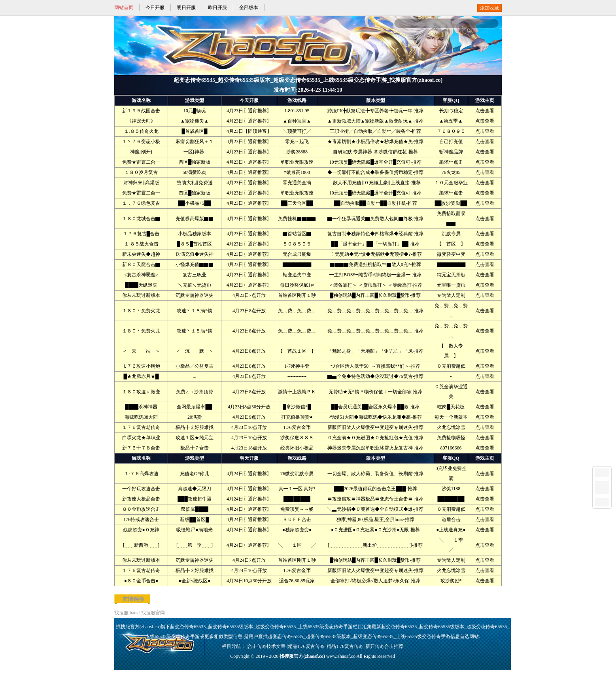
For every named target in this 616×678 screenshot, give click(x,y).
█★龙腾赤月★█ (141, 376)
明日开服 (186, 8)
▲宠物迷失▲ (195, 121)
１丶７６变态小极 (141, 142)
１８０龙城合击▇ (141, 219)
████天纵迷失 (141, 285)
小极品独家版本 (195, 234)
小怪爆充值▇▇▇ (195, 264)
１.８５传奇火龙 (141, 131)
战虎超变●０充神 (141, 530)
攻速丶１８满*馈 (195, 311)
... (195, 376)
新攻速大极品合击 (141, 499)
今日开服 (155, 8)
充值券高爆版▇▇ (195, 219)
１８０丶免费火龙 (141, 311)
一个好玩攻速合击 (141, 489)
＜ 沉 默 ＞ (195, 351)
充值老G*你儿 (195, 474)
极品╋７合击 (195, 448)
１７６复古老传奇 (141, 427)
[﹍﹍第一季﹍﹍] (195, 545)
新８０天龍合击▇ (141, 264)
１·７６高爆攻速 (141, 474)
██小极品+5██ (195, 203)
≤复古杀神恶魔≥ (141, 275)
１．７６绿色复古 (141, 203)
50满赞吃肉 (195, 172)
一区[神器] (195, 152)
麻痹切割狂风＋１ (195, 142)
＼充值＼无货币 (195, 285)
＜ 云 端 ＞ (141, 351)
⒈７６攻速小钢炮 (141, 366)
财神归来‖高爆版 (141, 183)
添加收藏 (489, 8)
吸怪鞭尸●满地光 (194, 530)
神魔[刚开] (141, 152)
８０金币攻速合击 (141, 509)
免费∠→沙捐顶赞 (195, 392)
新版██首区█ (195, 519)
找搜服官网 (153, 613)
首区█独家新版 (195, 162)
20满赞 (195, 417)
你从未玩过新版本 (141, 295)
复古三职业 (195, 275)
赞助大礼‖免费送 (195, 183)
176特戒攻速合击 (141, 519)
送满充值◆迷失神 (195, 254)
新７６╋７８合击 (141, 448)
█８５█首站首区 (194, 244)
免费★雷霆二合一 (141, 162)
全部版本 (249, 8)
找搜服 (121, 613)
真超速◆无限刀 (195, 489)
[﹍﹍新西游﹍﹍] (141, 545)
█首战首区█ (194, 131)
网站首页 (124, 8)
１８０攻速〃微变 (141, 392)
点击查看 (485, 111)
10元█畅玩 (195, 111)
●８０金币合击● (141, 581)
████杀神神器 (141, 407)
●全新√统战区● (194, 581)
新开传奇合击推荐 (384, 646)
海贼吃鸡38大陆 (141, 417)
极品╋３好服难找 (195, 427)
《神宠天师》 (141, 121)
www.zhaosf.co (341, 656)
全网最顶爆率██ (194, 407)
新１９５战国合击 (141, 111)
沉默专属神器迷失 (195, 295)
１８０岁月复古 (141, 172)
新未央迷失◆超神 (141, 254)
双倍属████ (195, 509)
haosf (135, 613)
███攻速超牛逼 (195, 499)
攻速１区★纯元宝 (195, 438)
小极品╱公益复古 (195, 366)
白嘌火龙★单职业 (141, 438)
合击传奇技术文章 (266, 646)
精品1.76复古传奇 (306, 646)
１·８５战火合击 (141, 244)
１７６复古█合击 (141, 234)
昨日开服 (217, 8)
